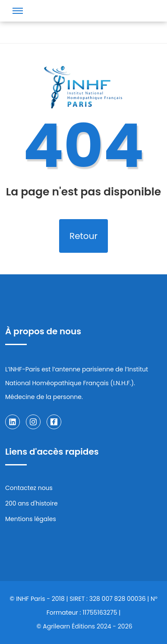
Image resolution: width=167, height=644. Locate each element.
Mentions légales (31, 519)
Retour (83, 236)
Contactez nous (29, 488)
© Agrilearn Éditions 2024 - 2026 (84, 626)
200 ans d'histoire (32, 503)
